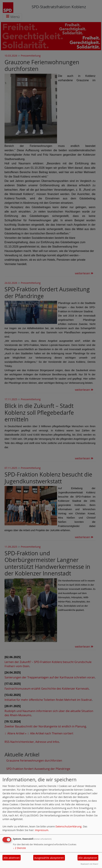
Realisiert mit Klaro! (89, 864)
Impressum (42, 830)
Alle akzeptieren (88, 858)
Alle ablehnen (12, 858)
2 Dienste (19, 848)
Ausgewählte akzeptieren (49, 858)
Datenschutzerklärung (68, 826)
